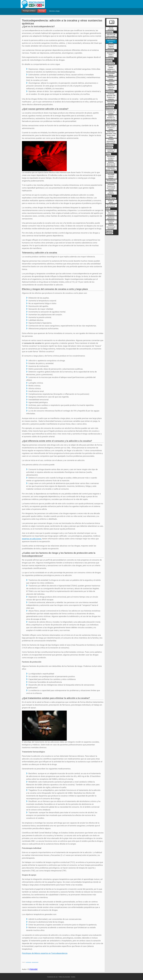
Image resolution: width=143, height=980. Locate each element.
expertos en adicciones (32, 539)
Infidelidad (109, 148)
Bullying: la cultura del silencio (111, 87)
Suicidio (108, 196)
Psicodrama (110, 172)
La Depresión (110, 105)
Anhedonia (109, 32)
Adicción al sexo (111, 38)
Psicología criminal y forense (111, 176)
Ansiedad (109, 61)
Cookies (73, 977)
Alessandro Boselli (35, 962)
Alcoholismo (110, 51)
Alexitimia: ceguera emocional (111, 47)
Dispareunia (110, 108)
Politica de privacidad (64, 977)
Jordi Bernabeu (29, 962)
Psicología (42, 11)
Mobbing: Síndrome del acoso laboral (111, 164)
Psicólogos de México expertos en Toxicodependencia (45, 953)
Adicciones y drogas (54, 11)
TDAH (108, 209)
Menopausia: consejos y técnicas (111, 158)
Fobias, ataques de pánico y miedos (111, 128)
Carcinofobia (110, 91)
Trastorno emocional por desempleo (111, 227)
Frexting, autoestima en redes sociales (111, 141)
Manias (108, 154)
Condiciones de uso (52, 977)
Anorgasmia (110, 59)
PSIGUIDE (33, 969)
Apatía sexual (110, 63)
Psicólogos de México (29, 11)
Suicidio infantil (111, 198)
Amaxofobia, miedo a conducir (111, 55)
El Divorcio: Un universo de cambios (111, 112)
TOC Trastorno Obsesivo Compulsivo (111, 213)
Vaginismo (109, 231)
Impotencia (109, 145)
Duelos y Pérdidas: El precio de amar (111, 118)
